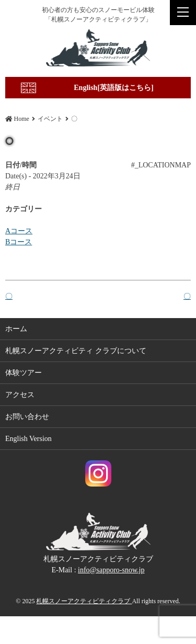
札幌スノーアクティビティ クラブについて (76, 351)
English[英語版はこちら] (113, 88)
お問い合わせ (27, 417)
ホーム (16, 329)
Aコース (19, 231)
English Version (28, 439)
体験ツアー (24, 373)
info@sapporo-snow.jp (111, 570)
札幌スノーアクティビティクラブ (84, 601)
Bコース (19, 242)
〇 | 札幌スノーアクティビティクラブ (98, 48)
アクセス (20, 395)
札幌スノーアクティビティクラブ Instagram (98, 474)
